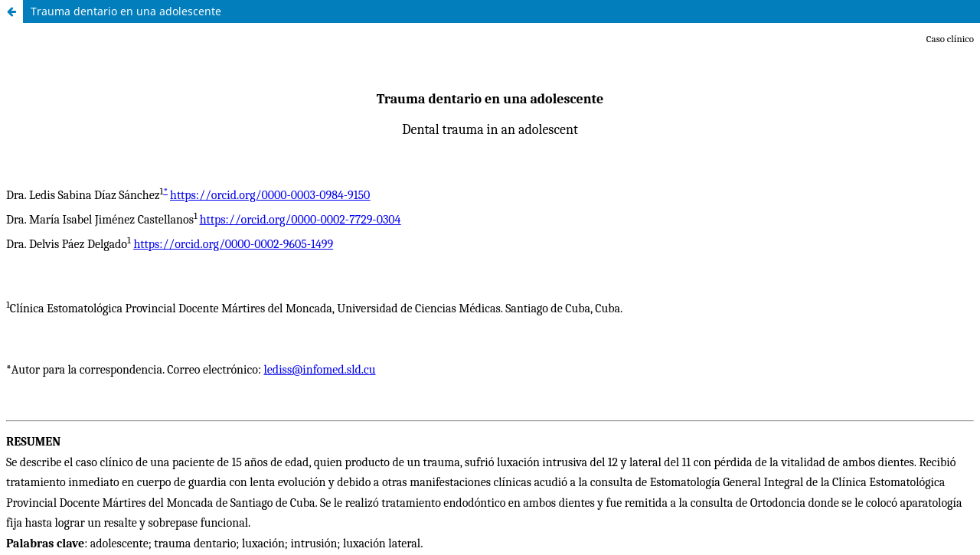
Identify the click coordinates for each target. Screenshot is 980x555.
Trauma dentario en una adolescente (126, 11)
